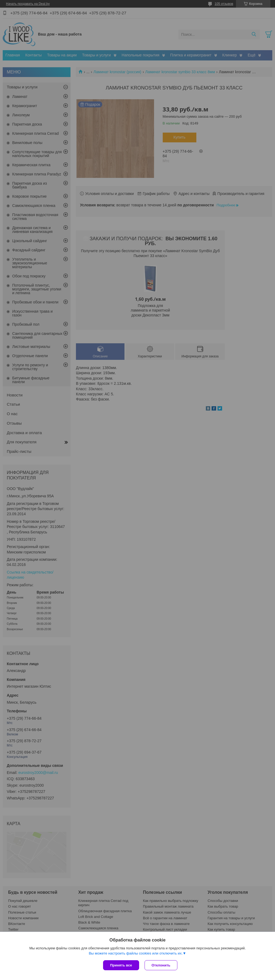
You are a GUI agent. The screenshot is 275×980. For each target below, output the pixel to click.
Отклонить (161, 965)
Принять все (121, 965)
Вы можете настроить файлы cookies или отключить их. (136, 953)
